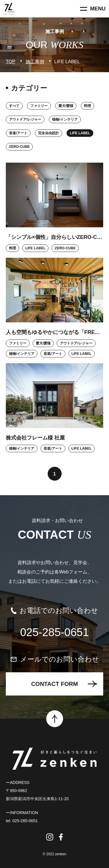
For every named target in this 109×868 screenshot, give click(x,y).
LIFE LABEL (80, 133)
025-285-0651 (54, 632)
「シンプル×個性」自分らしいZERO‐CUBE (54, 237)
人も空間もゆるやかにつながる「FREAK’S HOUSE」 (54, 332)
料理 (87, 106)
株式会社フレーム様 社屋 (35, 438)
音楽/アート (18, 133)
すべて (14, 106)
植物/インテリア (65, 119)
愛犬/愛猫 (66, 106)
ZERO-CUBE (19, 147)
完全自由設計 (49, 133)
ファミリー (39, 106)
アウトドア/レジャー (25, 119)
